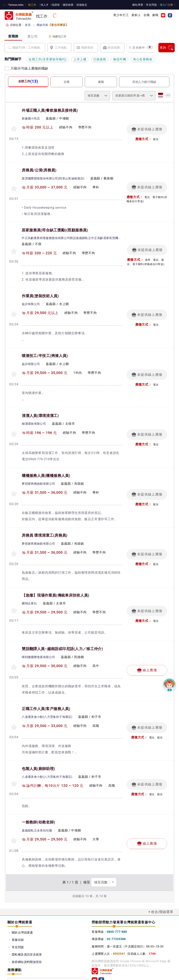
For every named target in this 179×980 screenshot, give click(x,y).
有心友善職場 (143, 59)
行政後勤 (100, 59)
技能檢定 (80, 5)
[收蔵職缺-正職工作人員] (14, 705)
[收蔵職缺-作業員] (14, 309)
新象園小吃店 (31, 118)
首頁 (28, 25)
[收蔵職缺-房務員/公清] (14, 186)
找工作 (31, 5)
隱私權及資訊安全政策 (27, 928)
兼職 (155, 15)
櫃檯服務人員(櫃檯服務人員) (46, 466)
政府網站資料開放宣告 (27, 936)
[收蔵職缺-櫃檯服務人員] (14, 483)
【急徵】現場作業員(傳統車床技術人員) (55, 577)
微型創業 (66, 5)
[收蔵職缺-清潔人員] (14, 425)
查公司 (32, 36)
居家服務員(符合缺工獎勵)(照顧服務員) (55, 227)
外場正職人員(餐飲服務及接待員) (50, 110)
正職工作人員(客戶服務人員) (46, 687)
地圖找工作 (58, 37)
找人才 (43, 5)
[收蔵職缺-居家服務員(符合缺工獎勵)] (14, 247)
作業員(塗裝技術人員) (40, 291)
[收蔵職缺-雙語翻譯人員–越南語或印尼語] (14, 647)
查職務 (13, 36)
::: (4, 5)
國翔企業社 (29, 584)
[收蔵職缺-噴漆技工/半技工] (14, 367)
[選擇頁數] (104, 856)
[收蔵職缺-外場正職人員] (14, 128)
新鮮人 (136, 15)
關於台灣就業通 (22, 906)
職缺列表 (52, 25)
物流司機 (120, 59)
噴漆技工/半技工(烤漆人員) (45, 349)
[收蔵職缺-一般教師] (14, 815)
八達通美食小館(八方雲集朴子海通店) (47, 695)
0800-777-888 (117, 906)
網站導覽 (139, 5)
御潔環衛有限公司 (34, 416)
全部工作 (28, 81)
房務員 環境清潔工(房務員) (45, 524)
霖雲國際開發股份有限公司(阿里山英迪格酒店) (53, 177)
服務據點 (47, 956)
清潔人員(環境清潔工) (40, 408)
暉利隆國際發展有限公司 (38, 637)
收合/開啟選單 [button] (162, 886)
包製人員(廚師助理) (38, 745)
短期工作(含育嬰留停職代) (48, 59)
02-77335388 (116, 913)
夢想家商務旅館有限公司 (38, 474)
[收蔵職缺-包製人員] (14, 760)
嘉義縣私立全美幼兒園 (37, 806)
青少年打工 (121, 15)
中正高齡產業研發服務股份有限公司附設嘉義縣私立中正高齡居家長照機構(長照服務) (72, 235)
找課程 (54, 5)
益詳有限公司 (31, 299)
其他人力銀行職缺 (144, 82)
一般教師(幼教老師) (38, 798)
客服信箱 (18, 914)
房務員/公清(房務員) (39, 169)
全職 (147, 15)
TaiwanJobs (15, 5)
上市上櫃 (80, 59)
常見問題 (152, 5)
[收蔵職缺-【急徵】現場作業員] (14, 591)
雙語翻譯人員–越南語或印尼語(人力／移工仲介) (62, 629)
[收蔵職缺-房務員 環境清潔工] (14, 539)
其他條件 (141, 48)
